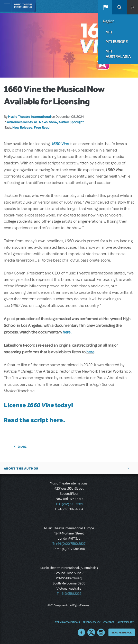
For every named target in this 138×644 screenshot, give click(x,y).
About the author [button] (21, 469)
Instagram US (101, 632)
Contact (109, 622)
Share (22, 447)
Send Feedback (122, 632)
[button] (105, 7)
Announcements (20, 122)
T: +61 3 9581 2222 (69, 594)
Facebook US (81, 632)
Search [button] (119, 7)
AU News (41, 122)
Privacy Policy (91, 622)
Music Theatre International (29, 116)
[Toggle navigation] (6, 6)
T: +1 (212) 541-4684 (69, 504)
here (90, 352)
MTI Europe (117, 41)
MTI (109, 32)
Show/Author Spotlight (66, 122)
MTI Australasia (118, 54)
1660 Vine (60, 144)
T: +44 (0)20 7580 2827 (69, 544)
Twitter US (91, 632)
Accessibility (125, 622)
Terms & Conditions (67, 622)
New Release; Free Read (31, 127)
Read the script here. (34, 420)
